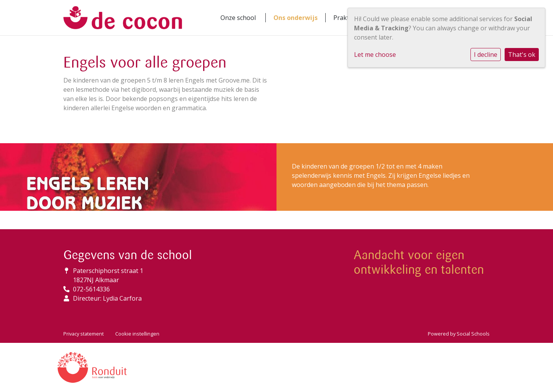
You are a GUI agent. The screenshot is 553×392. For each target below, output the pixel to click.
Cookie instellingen (137, 334)
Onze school (238, 18)
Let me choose (375, 55)
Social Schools (473, 334)
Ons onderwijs (296, 18)
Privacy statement (84, 334)
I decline (486, 55)
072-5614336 (91, 289)
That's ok (522, 55)
